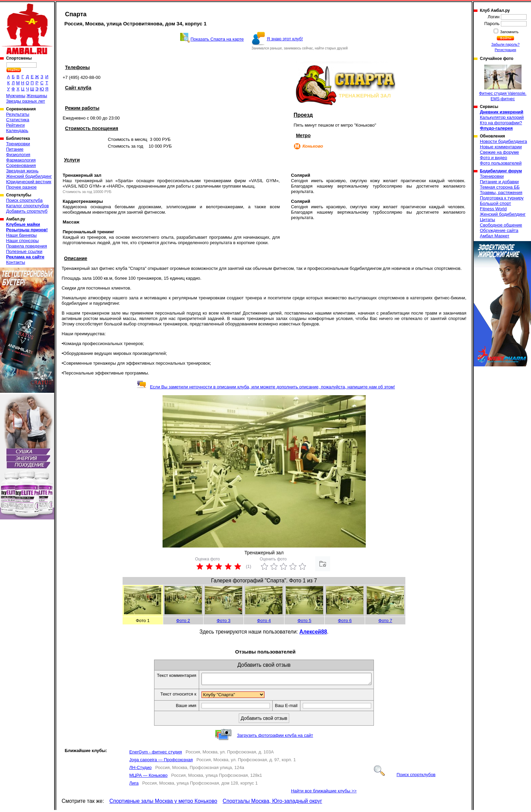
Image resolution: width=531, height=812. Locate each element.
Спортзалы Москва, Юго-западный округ (273, 803)
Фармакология (21, 160)
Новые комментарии (501, 147)
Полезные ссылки (24, 251)
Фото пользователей (501, 163)
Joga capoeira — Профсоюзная (161, 762)
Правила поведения (27, 246)
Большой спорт (495, 203)
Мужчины (16, 96)
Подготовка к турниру (502, 198)
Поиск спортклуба (24, 200)
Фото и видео (494, 158)
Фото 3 (224, 621)
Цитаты (487, 220)
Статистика (18, 120)
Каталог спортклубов (27, 206)
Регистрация (505, 50)
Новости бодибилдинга (503, 141)
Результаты (18, 114)
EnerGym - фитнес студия (156, 754)
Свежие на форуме (500, 152)
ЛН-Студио (141, 770)
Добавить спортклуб (27, 211)
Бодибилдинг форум (501, 171)
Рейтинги (15, 125)
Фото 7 (385, 621)
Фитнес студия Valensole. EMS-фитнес (503, 83)
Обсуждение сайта (499, 230)
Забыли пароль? (506, 44)
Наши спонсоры (22, 241)
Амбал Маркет (495, 236)
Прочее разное (21, 187)
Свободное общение (501, 225)
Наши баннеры (21, 235)
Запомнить (509, 32)
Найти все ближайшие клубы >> (324, 793)
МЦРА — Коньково (148, 777)
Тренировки (18, 144)
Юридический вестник (29, 182)
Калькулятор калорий (502, 117)
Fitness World (493, 209)
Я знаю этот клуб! (285, 39)
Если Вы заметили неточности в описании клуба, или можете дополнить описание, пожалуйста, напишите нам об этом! (266, 387)
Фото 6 (345, 621)
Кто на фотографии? (501, 123)
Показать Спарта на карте (217, 39)
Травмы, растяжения (501, 193)
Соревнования (21, 165)
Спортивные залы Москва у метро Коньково (163, 803)
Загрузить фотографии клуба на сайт (275, 737)
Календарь (17, 131)
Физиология (18, 155)
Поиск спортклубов (405, 777)
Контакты (16, 262)
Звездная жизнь (22, 171)
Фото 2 (183, 621)
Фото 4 (264, 621)
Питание (15, 149)
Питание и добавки (499, 182)
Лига (134, 785)
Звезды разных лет (26, 101)
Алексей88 (313, 632)
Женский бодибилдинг (29, 176)
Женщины (37, 96)
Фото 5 (304, 621)
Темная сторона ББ (500, 187)
